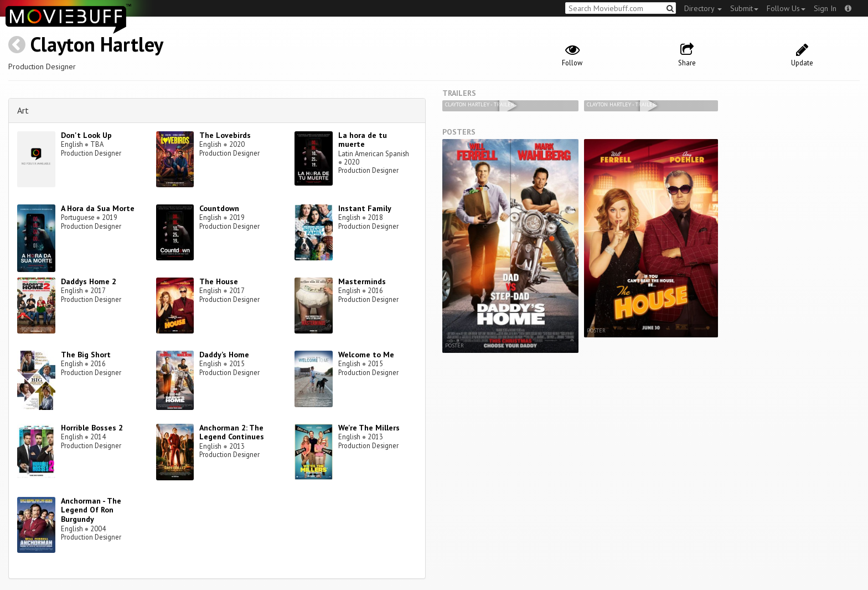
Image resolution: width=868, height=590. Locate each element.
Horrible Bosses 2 (92, 428)
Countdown (219, 208)
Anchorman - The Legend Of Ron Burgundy (91, 510)
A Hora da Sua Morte (98, 208)
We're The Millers (369, 428)
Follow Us (786, 8)
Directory (703, 8)
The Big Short (86, 355)
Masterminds (362, 281)
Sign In (825, 8)
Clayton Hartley (97, 44)
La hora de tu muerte (363, 140)
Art (23, 110)
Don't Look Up (86, 135)
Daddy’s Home (224, 355)
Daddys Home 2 (89, 281)
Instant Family (365, 208)
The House (219, 281)
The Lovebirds (225, 135)
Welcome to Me (366, 355)
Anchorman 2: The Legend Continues (232, 432)
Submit (744, 8)
